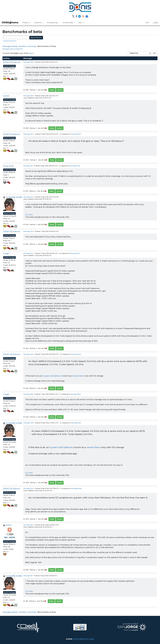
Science (39, 23)
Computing (53, 23)
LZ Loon (29, 215)
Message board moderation (13, 49)
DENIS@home (10, 23)
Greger (6, 253)
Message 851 (28, 576)
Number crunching (27, 46)
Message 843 (28, 231)
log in (31, 53)
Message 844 (28, 253)
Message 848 (28, 423)
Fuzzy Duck (8, 166)
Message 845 (28, 354)
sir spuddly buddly (14, 197)
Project (26, 23)
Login (156, 23)
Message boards (10, 46)
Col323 (6, 96)
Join (147, 23)
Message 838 (28, 62)
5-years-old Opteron (52, 376)
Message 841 (28, 166)
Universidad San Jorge (83, 639)
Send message (9, 66)
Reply (52, 90)
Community (69, 23)
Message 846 (28, 394)
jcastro (9, 525)
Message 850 (28, 525)
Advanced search (10, 41)
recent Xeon (78, 376)
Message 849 (28, 488)
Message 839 (28, 96)
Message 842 (28, 197)
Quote (60, 90)
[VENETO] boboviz (12, 62)
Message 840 (28, 134)
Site (81, 23)
